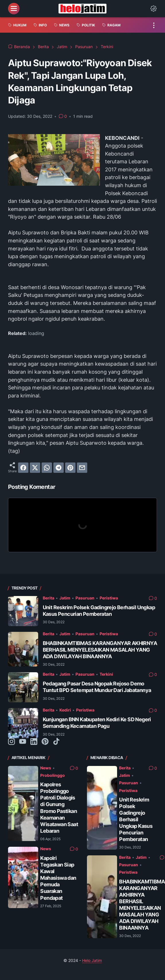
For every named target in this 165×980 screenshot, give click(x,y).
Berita (48, 598)
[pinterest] (70, 468)
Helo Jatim (92, 961)
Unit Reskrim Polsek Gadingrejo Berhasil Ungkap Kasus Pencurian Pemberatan (136, 819)
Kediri (65, 710)
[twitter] (35, 468)
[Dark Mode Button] (154, 9)
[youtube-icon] (23, 742)
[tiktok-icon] (56, 742)
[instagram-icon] (11, 742)
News (46, 768)
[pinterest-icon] (45, 742)
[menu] (14, 9)
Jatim (65, 598)
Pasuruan (85, 598)
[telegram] (59, 468)
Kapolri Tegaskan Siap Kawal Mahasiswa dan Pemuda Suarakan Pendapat (58, 878)
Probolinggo (53, 775)
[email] (82, 468)
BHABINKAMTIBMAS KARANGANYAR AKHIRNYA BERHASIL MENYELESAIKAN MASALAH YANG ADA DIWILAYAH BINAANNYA (100, 650)
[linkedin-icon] (34, 742)
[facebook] (23, 468)
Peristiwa (109, 598)
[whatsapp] (47, 468)
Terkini (106, 674)
